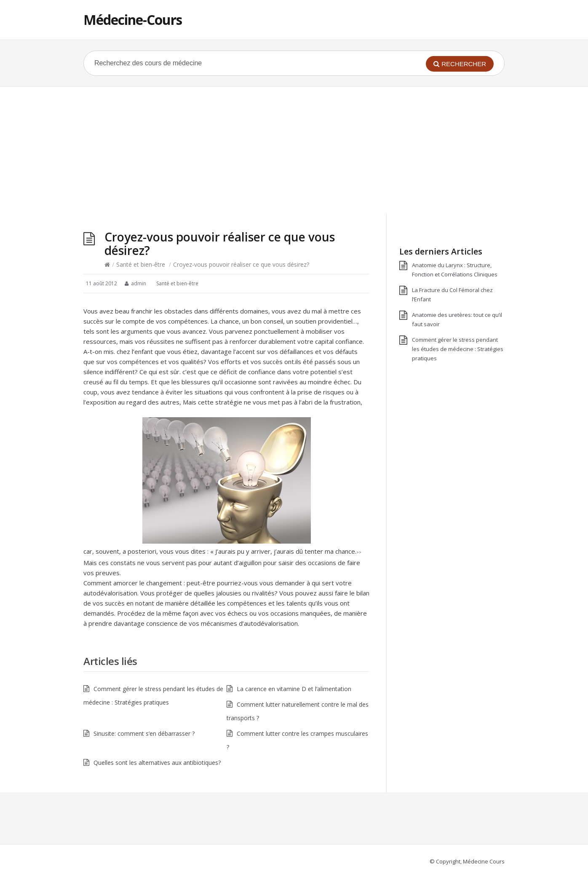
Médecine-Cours (133, 20)
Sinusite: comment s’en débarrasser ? (144, 733)
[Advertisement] (294, 150)
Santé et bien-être (141, 264)
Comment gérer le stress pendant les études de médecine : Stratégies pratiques (458, 349)
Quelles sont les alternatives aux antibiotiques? (157, 763)
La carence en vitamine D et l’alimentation (294, 689)
